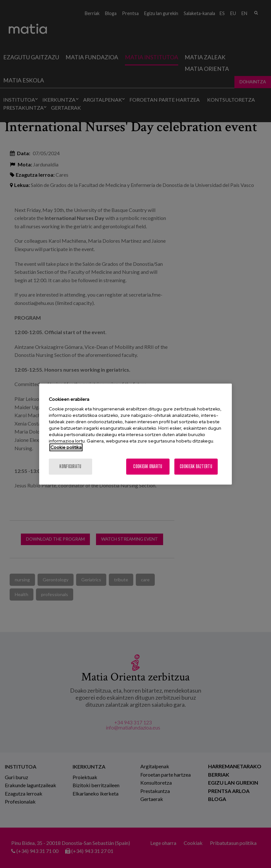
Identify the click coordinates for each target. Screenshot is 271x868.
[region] (135, 434)
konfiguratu (70, 466)
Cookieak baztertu (196, 466)
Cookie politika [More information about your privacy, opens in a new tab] (66, 447)
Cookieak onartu (148, 466)
